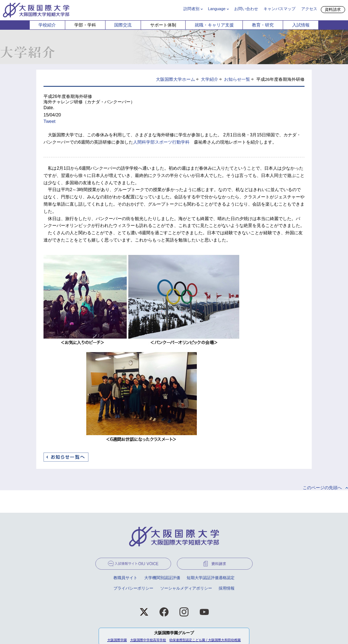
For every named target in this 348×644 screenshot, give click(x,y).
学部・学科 (85, 25)
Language (217, 9)
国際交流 (123, 25)
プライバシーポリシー (133, 588)
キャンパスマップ (279, 9)
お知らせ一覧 (237, 79)
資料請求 (333, 9)
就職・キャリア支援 (214, 25)
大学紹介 (210, 79)
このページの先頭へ (322, 488)
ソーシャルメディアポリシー (186, 588)
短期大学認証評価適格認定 (211, 578)
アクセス (309, 9)
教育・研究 (263, 25)
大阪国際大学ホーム (175, 79)
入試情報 (301, 25)
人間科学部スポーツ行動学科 (161, 142)
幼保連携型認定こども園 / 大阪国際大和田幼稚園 (205, 640)
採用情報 (227, 588)
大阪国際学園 (117, 640)
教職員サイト (125, 578)
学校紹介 (47, 25)
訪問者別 (191, 9)
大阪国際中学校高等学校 (148, 640)
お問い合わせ (246, 9)
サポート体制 (163, 25)
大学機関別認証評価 (162, 578)
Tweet (49, 121)
